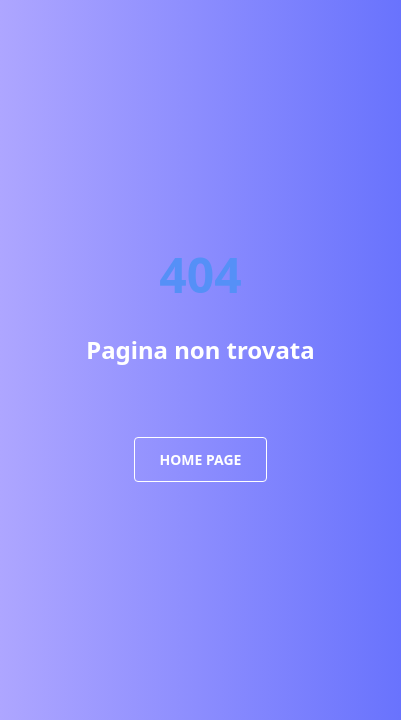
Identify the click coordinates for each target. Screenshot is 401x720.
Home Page (201, 459)
